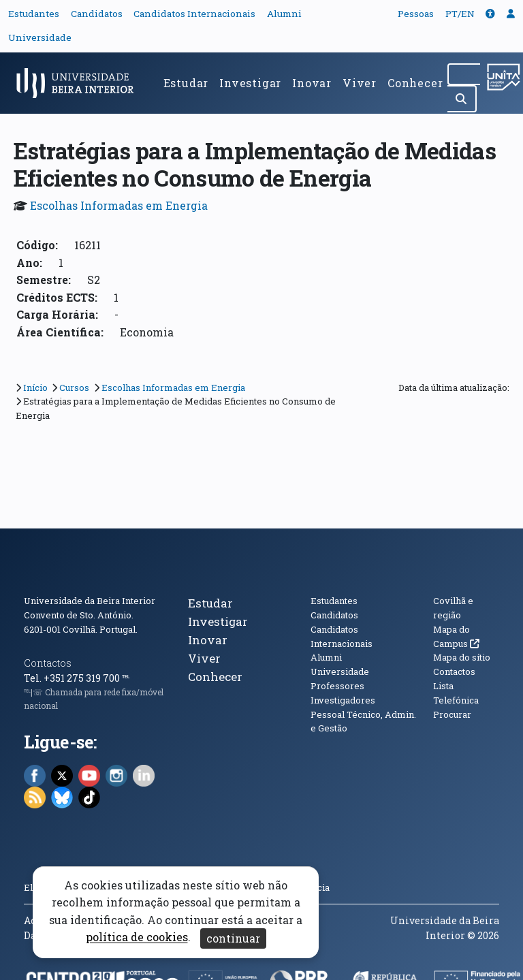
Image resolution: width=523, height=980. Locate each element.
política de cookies (137, 937)
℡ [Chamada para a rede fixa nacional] (126, 678)
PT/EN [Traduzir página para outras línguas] (460, 14)
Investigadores (343, 700)
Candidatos (97, 14)
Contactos (48, 663)
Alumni (284, 14)
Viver (360, 83)
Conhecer (415, 83)
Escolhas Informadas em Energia (119, 205)
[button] (490, 14)
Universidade (40, 37)
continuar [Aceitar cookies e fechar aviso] (233, 938)
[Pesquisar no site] (464, 74)
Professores (337, 686)
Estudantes (34, 14)
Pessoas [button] (416, 14)
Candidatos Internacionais (194, 14)
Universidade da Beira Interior (90, 601)
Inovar (312, 83)
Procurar (452, 714)
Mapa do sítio (462, 657)
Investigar (250, 83)
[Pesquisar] (462, 99)
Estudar (186, 83)
